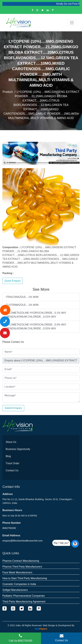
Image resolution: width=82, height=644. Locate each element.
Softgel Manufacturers (15, 590)
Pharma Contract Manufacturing (21, 561)
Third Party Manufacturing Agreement (24, 602)
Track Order (13, 463)
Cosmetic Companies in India (19, 584)
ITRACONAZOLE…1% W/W (22, 297)
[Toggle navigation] (72, 23)
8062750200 (9, 528)
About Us (11, 442)
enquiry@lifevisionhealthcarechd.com (23, 541)
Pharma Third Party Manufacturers (22, 567)
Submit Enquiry (13, 408)
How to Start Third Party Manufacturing (25, 578)
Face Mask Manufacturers (17, 572)
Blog (8, 456)
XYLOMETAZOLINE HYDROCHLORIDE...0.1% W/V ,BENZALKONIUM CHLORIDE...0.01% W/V (36, 315)
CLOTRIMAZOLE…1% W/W (22, 305)
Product (8, 92)
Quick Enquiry (13, 281)
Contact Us (12, 470)
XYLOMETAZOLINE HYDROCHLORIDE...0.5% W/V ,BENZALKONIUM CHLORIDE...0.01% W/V (36, 327)
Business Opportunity (18, 449)
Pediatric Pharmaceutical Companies (24, 596)
